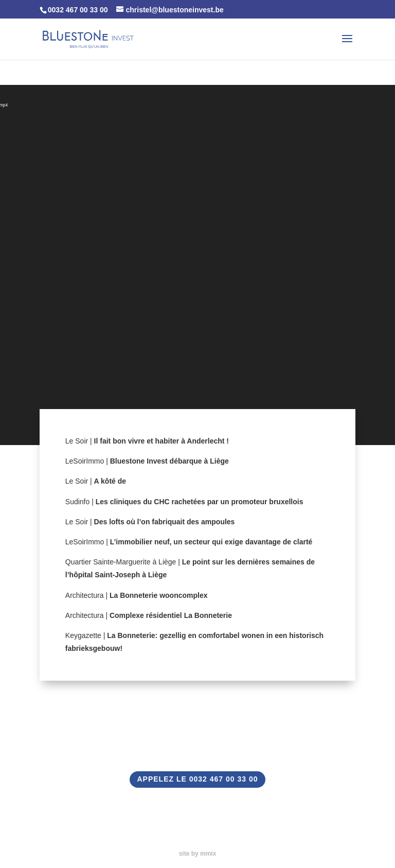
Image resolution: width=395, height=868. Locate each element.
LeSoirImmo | (147, 461)
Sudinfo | (184, 502)
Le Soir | (147, 441)
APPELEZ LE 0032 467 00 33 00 (197, 779)
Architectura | (137, 595)
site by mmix (198, 854)
